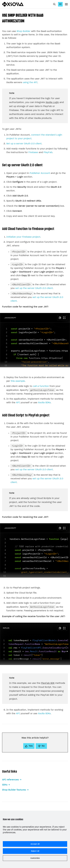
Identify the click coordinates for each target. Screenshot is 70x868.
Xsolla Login (52, 102)
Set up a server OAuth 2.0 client (24, 144)
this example (18, 381)
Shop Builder (24, 31)
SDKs (5, 785)
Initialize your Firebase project (23, 237)
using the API (30, 82)
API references (10, 780)
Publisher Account (40, 173)
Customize (35, 858)
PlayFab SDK (48, 683)
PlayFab (48, 152)
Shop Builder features (14, 790)
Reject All (35, 851)
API (18, 403)
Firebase (33, 152)
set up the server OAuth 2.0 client (34, 288)
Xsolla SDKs (44, 403)
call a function (41, 386)
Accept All (35, 844)
